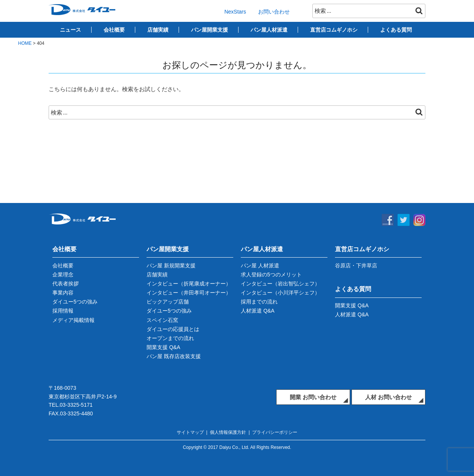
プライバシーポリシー (275, 432)
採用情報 (63, 311)
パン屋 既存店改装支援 (174, 356)
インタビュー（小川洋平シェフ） (280, 293)
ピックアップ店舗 (168, 302)
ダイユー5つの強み (75, 302)
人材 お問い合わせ (388, 397)
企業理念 (63, 275)
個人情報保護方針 (228, 432)
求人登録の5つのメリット (271, 275)
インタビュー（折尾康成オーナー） (189, 284)
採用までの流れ (259, 302)
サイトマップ (190, 432)
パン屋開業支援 (209, 30)
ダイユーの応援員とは (173, 329)
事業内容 (63, 293)
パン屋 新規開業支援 (171, 265)
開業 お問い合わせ (313, 397)
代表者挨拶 (66, 284)
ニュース (70, 30)
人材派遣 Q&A (258, 311)
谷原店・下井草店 (356, 265)
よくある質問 (396, 30)
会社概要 (114, 30)
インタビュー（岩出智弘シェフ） (280, 284)
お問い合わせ (274, 12)
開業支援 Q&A (163, 347)
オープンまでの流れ (170, 338)
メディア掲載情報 (73, 320)
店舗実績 (158, 30)
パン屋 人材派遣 (260, 265)
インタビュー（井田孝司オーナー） (189, 293)
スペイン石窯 (162, 320)
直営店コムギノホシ (334, 30)
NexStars (235, 12)
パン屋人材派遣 (269, 30)
